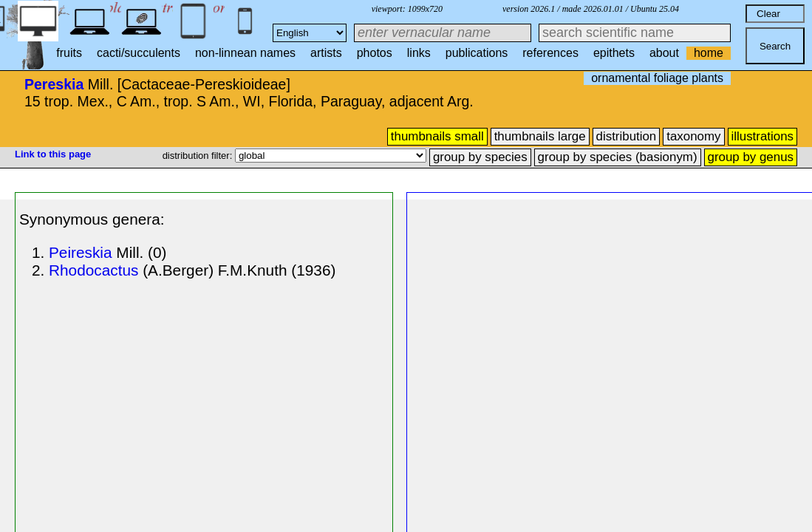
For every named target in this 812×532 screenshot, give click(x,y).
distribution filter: (199, 156)
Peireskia (81, 252)
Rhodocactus (93, 270)
